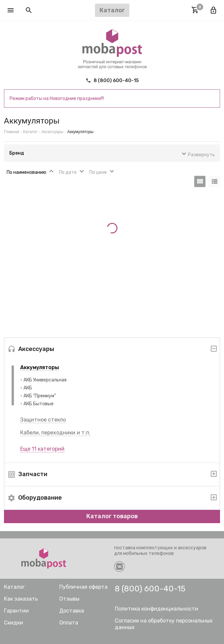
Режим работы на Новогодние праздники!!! (57, 99)
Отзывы (69, 599)
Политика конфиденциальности (157, 609)
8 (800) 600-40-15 (112, 81)
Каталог (30, 132)
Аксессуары (52, 132)
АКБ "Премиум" (40, 396)
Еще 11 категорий (42, 449)
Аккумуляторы (40, 367)
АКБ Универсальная (45, 380)
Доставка (72, 611)
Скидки (14, 623)
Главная (12, 132)
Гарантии (16, 611)
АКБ (28, 388)
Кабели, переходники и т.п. (55, 433)
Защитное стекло (43, 420)
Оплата (69, 623)
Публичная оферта (83, 587)
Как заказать (21, 599)
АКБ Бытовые (39, 404)
